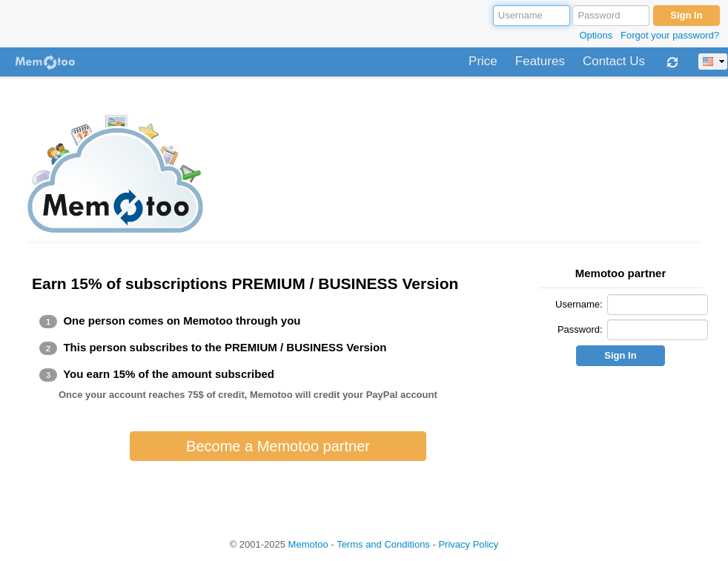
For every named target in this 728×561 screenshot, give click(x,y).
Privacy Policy (468, 544)
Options (596, 35)
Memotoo (308, 544)
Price (483, 62)
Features (540, 62)
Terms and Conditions (383, 544)
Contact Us (614, 62)
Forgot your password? (670, 35)
